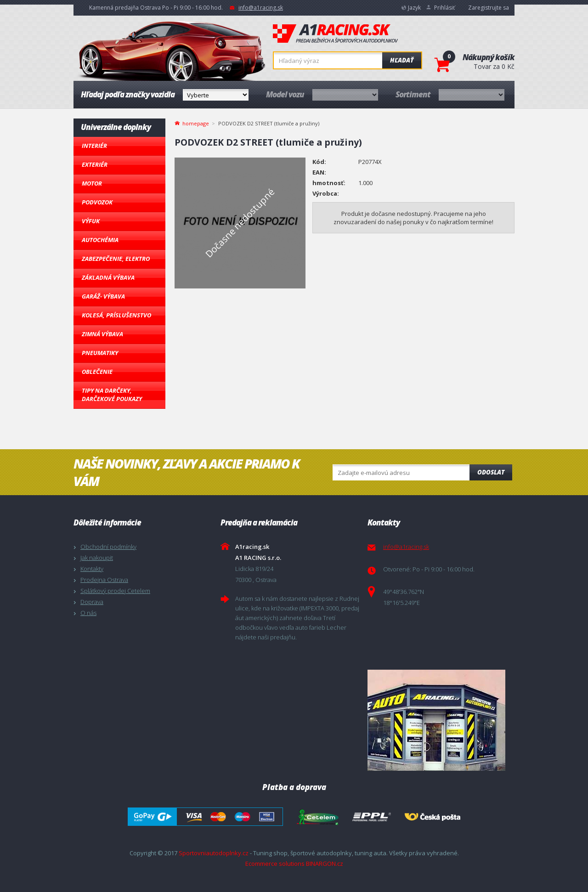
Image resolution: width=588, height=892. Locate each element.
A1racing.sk (335, 34)
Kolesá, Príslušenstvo (116, 315)
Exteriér (95, 164)
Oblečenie (97, 372)
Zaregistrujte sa (489, 8)
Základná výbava (108, 277)
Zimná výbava (102, 334)
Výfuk (91, 221)
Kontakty (92, 569)
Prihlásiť (444, 8)
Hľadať (402, 60)
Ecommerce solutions (275, 864)
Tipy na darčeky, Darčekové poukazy (112, 395)
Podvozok (97, 202)
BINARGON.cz (325, 864)
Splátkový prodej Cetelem (115, 591)
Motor (92, 183)
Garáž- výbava (103, 296)
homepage (196, 123)
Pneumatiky (100, 353)
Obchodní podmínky (108, 547)
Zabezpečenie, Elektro (116, 259)
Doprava (92, 602)
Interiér (94, 146)
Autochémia (100, 240)
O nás (88, 613)
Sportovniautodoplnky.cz (214, 853)
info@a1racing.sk (261, 8)
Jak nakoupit (97, 558)
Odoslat (491, 472)
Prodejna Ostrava (104, 580)
